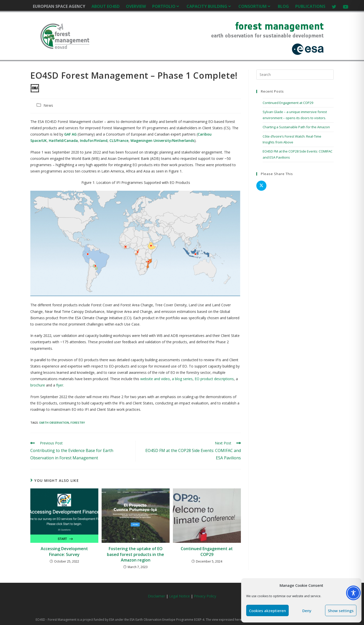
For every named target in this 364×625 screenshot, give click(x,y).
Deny (307, 611)
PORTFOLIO (166, 6)
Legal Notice (180, 596)
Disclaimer (156, 596)
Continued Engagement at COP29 (207, 551)
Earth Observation (54, 423)
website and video (155, 379)
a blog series (182, 379)
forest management (279, 26)
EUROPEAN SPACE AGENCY (59, 6)
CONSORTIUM (255, 6)
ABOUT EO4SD (106, 6)
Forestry (78, 423)
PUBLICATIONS (310, 6)
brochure (38, 385)
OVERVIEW (136, 6)
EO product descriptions (214, 379)
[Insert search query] (295, 75)
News (48, 105)
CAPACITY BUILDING (209, 6)
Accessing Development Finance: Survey (64, 551)
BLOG (283, 6)
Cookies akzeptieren (267, 611)
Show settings (341, 611)
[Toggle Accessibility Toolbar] (353, 593)
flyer (60, 385)
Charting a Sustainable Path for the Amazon (296, 127)
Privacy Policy (205, 596)
